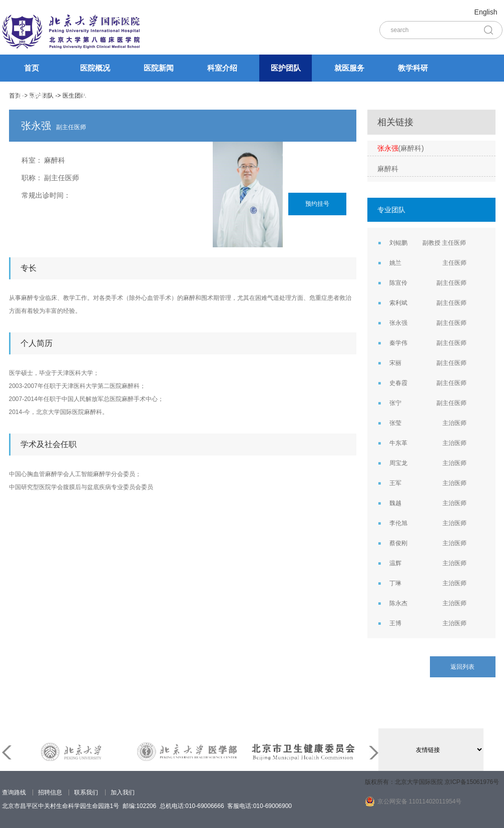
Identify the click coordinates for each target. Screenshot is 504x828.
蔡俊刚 (398, 543)
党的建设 (96, 95)
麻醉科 (55, 160)
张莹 (395, 423)
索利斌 (398, 303)
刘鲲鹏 (398, 243)
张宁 (395, 403)
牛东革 (398, 443)
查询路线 (14, 792)
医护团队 (286, 68)
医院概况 (95, 68)
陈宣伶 (398, 283)
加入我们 (32, 95)
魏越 (395, 503)
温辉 (395, 563)
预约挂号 (317, 204)
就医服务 (349, 68)
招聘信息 (50, 792)
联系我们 (86, 792)
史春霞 (398, 383)
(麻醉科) (401, 148)
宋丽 (395, 363)
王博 (395, 623)
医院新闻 (159, 68)
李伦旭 (398, 523)
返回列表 (462, 667)
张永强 (398, 323)
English (486, 12)
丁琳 (395, 583)
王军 (395, 483)
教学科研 (413, 68)
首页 (32, 68)
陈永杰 (398, 603)
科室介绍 (222, 68)
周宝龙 (398, 463)
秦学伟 (398, 343)
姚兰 (395, 263)
